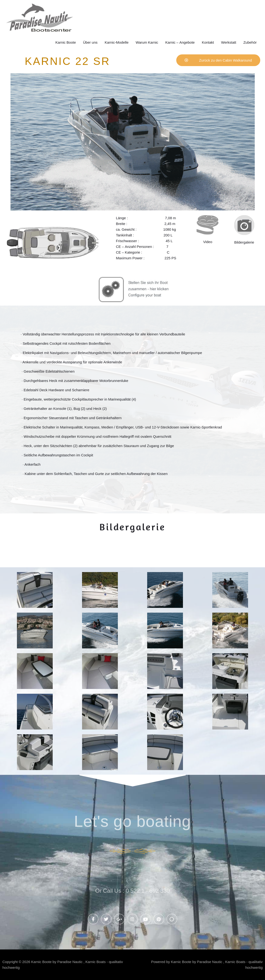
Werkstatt (229, 42)
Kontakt (208, 42)
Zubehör (250, 42)
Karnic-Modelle (117, 42)
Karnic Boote (66, 42)
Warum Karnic (147, 42)
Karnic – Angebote (180, 42)
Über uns (90, 42)
